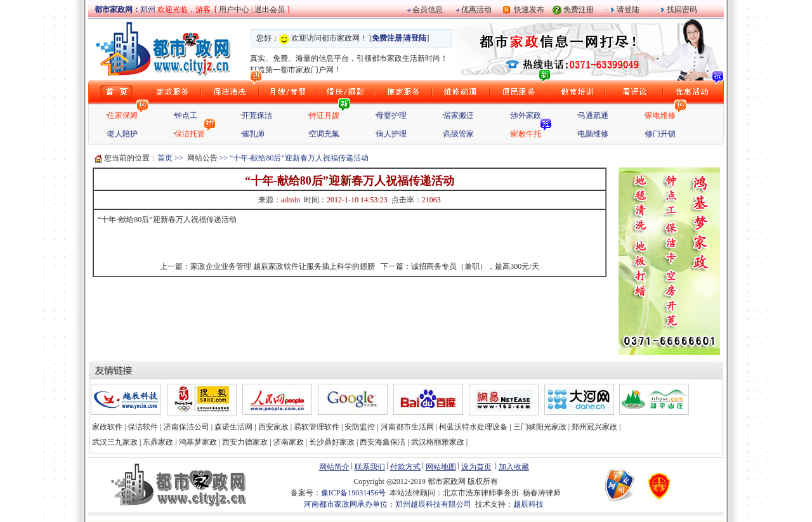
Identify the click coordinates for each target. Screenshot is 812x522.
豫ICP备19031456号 (354, 493)
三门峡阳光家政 (540, 427)
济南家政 (289, 442)
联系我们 (370, 467)
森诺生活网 (233, 427)
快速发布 (527, 10)
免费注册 (579, 10)
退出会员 (271, 10)
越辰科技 (528, 504)
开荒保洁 (257, 115)
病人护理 (391, 134)
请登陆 (627, 10)
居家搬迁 (459, 115)
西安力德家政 (245, 442)
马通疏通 (593, 115)
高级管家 (459, 134)
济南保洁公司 (187, 427)
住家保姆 (122, 115)
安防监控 (360, 427)
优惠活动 (476, 10)
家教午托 (526, 134)
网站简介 (334, 467)
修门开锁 (660, 134)
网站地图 (441, 467)
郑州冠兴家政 (594, 427)
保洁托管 (190, 134)
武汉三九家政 (115, 442)
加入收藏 (514, 467)
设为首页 (476, 467)
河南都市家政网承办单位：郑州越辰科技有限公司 (388, 504)
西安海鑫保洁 (383, 442)
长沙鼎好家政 (332, 442)
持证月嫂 (324, 115)
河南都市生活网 (407, 427)
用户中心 (234, 10)
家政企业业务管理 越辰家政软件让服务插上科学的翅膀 (283, 266)
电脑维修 (593, 134)
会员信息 (428, 10)
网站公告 (202, 158)
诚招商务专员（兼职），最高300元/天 (475, 266)
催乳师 (253, 134)
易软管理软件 (317, 427)
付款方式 (405, 467)
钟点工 (186, 115)
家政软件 (107, 427)
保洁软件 (143, 427)
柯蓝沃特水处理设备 (473, 427)
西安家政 (273, 427)
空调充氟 (324, 134)
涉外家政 (526, 115)
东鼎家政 (158, 442)
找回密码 (681, 10)
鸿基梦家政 (198, 442)
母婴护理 (391, 115)
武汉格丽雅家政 (438, 442)
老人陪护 (122, 134)
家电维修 (660, 115)
